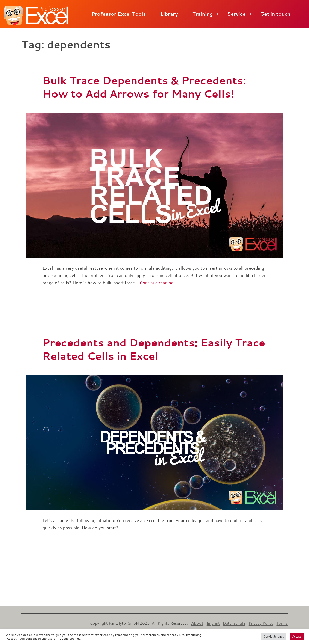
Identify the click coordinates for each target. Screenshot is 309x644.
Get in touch (275, 14)
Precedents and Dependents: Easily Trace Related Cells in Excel (154, 349)
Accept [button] (297, 636)
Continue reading (156, 283)
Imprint (213, 623)
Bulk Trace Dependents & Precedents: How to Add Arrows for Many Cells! (144, 87)
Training (203, 14)
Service (236, 14)
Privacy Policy (261, 623)
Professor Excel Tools (119, 14)
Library (169, 14)
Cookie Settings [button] (274, 636)
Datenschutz (234, 623)
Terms (282, 623)
